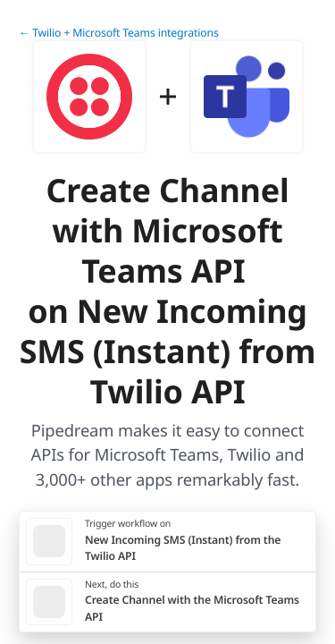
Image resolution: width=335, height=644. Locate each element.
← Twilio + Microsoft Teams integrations (119, 33)
